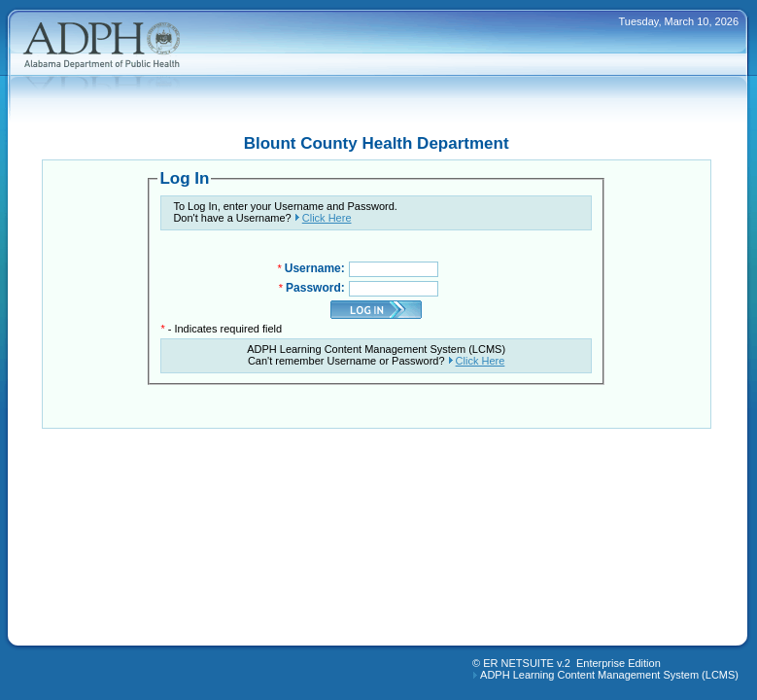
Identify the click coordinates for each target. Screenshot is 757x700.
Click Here (327, 218)
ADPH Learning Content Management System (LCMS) (609, 675)
